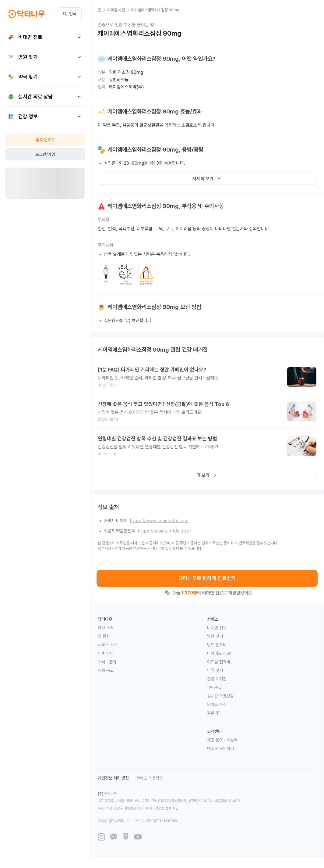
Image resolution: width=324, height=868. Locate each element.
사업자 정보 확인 (167, 808)
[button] (102, 10)
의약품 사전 (217, 705)
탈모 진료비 (217, 645)
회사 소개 (106, 628)
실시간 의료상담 (220, 696)
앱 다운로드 (45, 140)
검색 (70, 14)
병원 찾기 (215, 636)
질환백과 (214, 713)
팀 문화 (104, 636)
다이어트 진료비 (220, 653)
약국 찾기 (215, 670)
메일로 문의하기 (220, 748)
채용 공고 (106, 670)
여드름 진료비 (219, 662)
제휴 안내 (106, 653)
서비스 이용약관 (150, 778)
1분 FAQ (214, 687)
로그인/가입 (45, 154)
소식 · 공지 (107, 662)
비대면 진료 (217, 628)
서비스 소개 (107, 645)
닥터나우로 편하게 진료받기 (207, 578)
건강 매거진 (217, 679)
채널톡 (232, 740)
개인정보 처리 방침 (113, 778)
